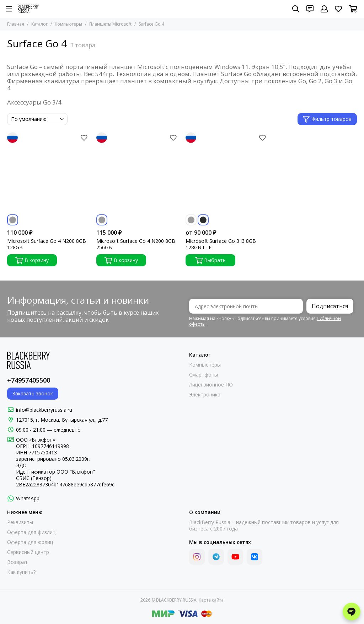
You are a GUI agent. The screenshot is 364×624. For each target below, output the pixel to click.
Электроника (205, 395)
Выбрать (211, 260)
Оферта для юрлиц (30, 542)
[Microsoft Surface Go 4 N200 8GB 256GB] (137, 173)
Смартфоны (204, 375)
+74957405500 (29, 380)
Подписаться (330, 306)
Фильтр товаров (327, 119)
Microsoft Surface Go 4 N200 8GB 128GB (47, 244)
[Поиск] (296, 9)
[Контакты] (310, 9)
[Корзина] (353, 9)
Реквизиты (20, 522)
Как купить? (21, 572)
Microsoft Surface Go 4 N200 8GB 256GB (136, 244)
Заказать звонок (33, 393)
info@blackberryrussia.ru (44, 410)
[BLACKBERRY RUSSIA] (28, 9)
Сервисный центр (28, 552)
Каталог (39, 24)
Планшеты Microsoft (110, 24)
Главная (16, 24)
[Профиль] (324, 9)
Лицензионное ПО (211, 385)
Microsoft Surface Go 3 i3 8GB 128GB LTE (221, 244)
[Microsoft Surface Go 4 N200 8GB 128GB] (48, 173)
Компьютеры (68, 24)
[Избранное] (338, 9)
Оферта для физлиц (31, 532)
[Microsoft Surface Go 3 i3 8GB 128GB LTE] (227, 173)
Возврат (17, 562)
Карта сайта (211, 600)
